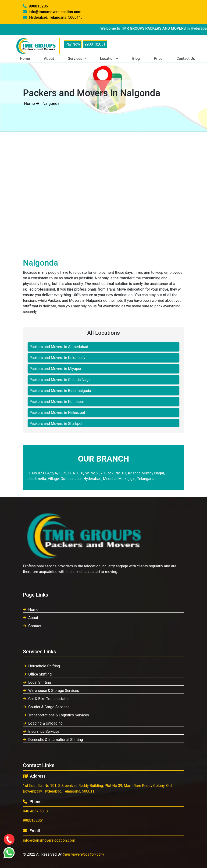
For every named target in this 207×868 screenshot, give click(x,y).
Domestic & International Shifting (53, 740)
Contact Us (186, 59)
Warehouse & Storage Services (51, 691)
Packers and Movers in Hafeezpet (57, 413)
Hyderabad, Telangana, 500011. (52, 17)
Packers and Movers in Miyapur (55, 369)
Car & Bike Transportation (47, 699)
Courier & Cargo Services (46, 707)
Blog (136, 59)
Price (158, 59)
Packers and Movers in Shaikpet (56, 424)
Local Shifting (37, 682)
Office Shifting (37, 674)
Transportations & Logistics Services (56, 715)
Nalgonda (51, 103)
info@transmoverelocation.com (52, 12)
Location (109, 59)
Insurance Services (41, 731)
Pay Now (73, 44)
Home (25, 59)
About (49, 59)
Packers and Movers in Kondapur (57, 402)
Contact (32, 626)
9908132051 (36, 6)
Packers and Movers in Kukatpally (57, 358)
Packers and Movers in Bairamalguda (60, 391)
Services (77, 59)
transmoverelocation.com (83, 854)
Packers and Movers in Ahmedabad (59, 347)
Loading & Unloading (43, 723)
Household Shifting (41, 666)
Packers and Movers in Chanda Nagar (61, 380)
